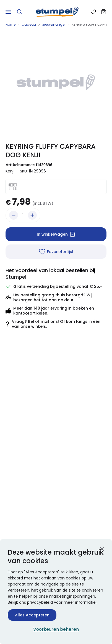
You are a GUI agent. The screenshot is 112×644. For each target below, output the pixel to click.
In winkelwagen (56, 234)
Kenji (10, 171)
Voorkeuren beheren (56, 629)
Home (11, 24)
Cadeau (29, 24)
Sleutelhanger (54, 24)
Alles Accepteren (32, 615)
